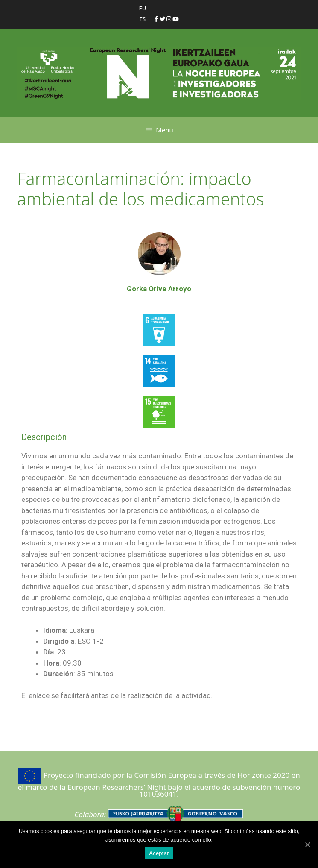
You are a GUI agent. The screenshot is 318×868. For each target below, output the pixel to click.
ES (143, 19)
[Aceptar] (307, 845)
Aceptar (159, 853)
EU (143, 8)
